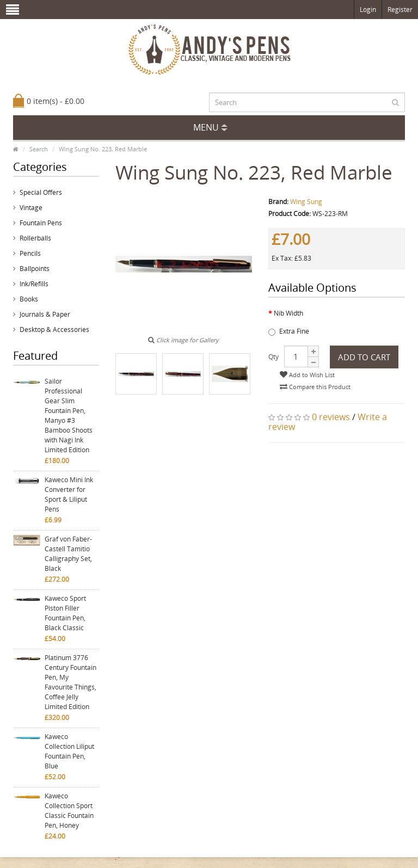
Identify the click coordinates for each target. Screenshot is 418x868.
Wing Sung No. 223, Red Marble (103, 149)
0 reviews (331, 417)
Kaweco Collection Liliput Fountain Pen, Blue (69, 751)
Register (400, 10)
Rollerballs (35, 238)
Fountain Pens (41, 223)
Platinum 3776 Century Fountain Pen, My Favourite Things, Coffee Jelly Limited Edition (70, 682)
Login (368, 10)
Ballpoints (35, 269)
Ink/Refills (34, 284)
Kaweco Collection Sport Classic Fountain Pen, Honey (69, 811)
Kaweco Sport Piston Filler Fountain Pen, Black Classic (65, 613)
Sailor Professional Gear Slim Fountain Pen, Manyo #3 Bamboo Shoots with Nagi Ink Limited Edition (69, 415)
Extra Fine (289, 331)
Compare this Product (315, 387)
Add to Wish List (307, 375)
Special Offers (41, 192)
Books (29, 299)
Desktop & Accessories (54, 330)
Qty (273, 357)
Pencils (30, 253)
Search (39, 149)
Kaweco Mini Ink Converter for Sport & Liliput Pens (69, 494)
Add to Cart (364, 357)
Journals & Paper (45, 314)
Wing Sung (306, 202)
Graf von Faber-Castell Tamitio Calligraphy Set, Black (68, 554)
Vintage (31, 208)
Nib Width (288, 313)
